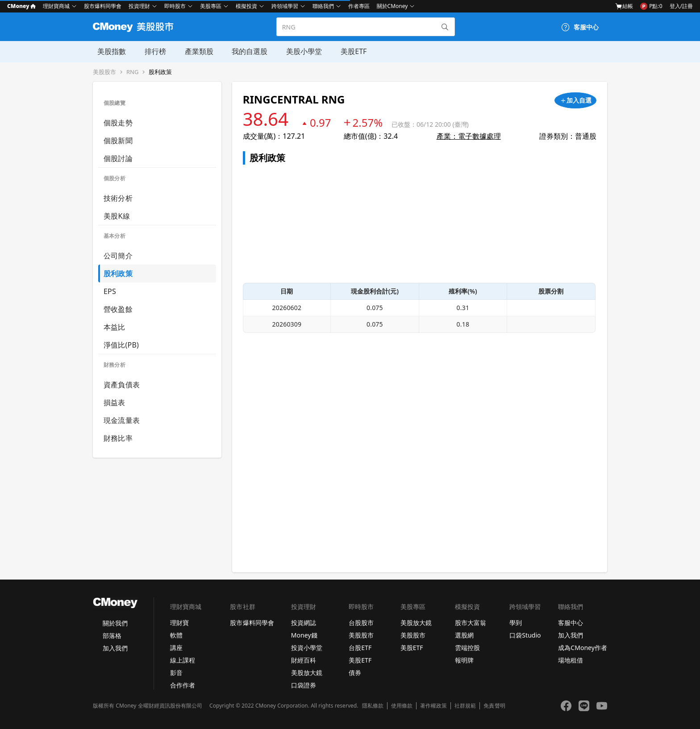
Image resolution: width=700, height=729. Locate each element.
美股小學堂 (296, 51)
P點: (651, 6)
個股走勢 (118, 123)
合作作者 (183, 685)
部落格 (112, 636)
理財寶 (179, 623)
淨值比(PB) (121, 345)
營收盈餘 (118, 309)
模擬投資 (246, 6)
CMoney (21, 6)
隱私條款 (373, 706)
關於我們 (115, 623)
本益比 (115, 327)
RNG (132, 72)
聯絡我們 (323, 6)
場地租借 (571, 660)
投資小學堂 (307, 648)
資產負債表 (122, 385)
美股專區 (211, 6)
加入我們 (115, 648)
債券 (355, 673)
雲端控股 (467, 648)
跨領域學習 (285, 6)
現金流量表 (122, 420)
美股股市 (104, 72)
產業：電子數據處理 (469, 136)
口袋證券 (304, 685)
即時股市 (175, 6)
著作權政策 (433, 706)
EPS (110, 291)
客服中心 (571, 623)
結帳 (624, 6)
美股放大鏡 (307, 673)
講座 (176, 648)
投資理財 (139, 6)
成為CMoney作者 (583, 648)
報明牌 (464, 660)
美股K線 (117, 216)
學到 (516, 623)
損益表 (115, 402)
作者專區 (359, 6)
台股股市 (361, 623)
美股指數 (107, 51)
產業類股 (193, 51)
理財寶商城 (56, 6)
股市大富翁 (471, 623)
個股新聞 (118, 141)
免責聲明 (494, 706)
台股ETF (360, 648)
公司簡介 (118, 256)
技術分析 (118, 198)
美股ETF (345, 51)
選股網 (464, 635)
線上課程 (183, 660)
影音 (176, 673)
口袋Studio (525, 635)
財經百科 (304, 660)
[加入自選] (575, 100)
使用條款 (402, 706)
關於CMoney (392, 6)
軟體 (176, 635)
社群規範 (465, 706)
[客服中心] (580, 27)
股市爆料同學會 (103, 6)
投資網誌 (304, 623)
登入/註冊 (681, 6)
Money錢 (304, 635)
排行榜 (150, 51)
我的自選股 (243, 51)
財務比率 (118, 438)
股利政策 (160, 72)
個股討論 (118, 158)
